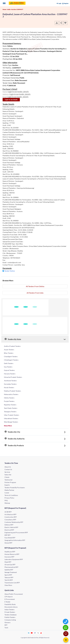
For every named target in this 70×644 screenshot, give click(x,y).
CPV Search (9, 597)
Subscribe (8, 475)
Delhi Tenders (9, 363)
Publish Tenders (10, 617)
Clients (7, 477)
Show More (8, 426)
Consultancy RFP (10, 520)
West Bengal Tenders (11, 422)
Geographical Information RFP (15, 540)
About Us (8, 467)
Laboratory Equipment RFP (14, 559)
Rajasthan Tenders (10, 405)
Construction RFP (11, 517)
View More (8, 585)
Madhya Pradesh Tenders (12, 391)
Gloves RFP (8, 543)
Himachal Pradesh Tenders (13, 377)
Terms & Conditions (11, 495)
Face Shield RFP (10, 538)
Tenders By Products (14, 446)
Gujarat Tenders (9, 370)
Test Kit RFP (9, 580)
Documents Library (11, 607)
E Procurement (10, 599)
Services (7, 472)
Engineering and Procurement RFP (16, 532)
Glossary (7, 622)
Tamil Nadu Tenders (11, 408)
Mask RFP (8, 562)
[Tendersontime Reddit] (41, 633)
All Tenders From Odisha (35, 286)
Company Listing (10, 620)
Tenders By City (12, 432)
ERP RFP (8, 535)
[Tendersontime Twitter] (38, 633)
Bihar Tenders (9, 353)
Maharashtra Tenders (11, 394)
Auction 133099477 (17, 9)
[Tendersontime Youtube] (32, 633)
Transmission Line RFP (12, 583)
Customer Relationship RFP (14, 522)
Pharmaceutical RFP (11, 567)
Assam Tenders (9, 350)
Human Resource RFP (12, 554)
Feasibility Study (10, 604)
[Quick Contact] (66, 621)
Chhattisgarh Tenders (11, 360)
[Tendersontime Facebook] (35, 633)
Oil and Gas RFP (10, 565)
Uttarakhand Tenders (11, 418)
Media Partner (9, 490)
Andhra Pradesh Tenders (12, 346)
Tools (6, 628)
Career (7, 493)
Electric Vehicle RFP (11, 527)
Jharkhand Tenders (10, 381)
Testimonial (8, 480)
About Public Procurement (14, 594)
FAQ (6, 500)
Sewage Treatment (11, 572)
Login (59, 3)
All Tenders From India (35, 293)
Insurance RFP (9, 557)
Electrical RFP (9, 530)
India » (9, 9)
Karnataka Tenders (10, 384)
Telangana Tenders (10, 412)
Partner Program (10, 482)
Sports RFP (8, 575)
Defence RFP (9, 525)
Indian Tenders (9, 610)
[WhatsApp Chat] (66, 628)
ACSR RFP (8, 512)
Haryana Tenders (10, 374)
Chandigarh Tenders (11, 356)
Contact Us (8, 469)
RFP (6, 625)
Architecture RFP (10, 514)
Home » (5, 9)
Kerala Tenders (9, 387)
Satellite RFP (9, 570)
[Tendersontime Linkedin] (29, 633)
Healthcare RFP (10, 552)
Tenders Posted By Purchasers (15, 488)
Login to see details (11, 100)
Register (66, 3)
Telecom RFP (9, 577)
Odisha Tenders (9, 398)
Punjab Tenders (9, 401)
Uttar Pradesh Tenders (12, 415)
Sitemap (7, 503)
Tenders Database (11, 615)
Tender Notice (10, 271)
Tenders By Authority (15, 439)
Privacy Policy (9, 498)
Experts (7, 485)
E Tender (7, 602)
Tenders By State (13, 339)
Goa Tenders (8, 367)
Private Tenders (10, 612)
